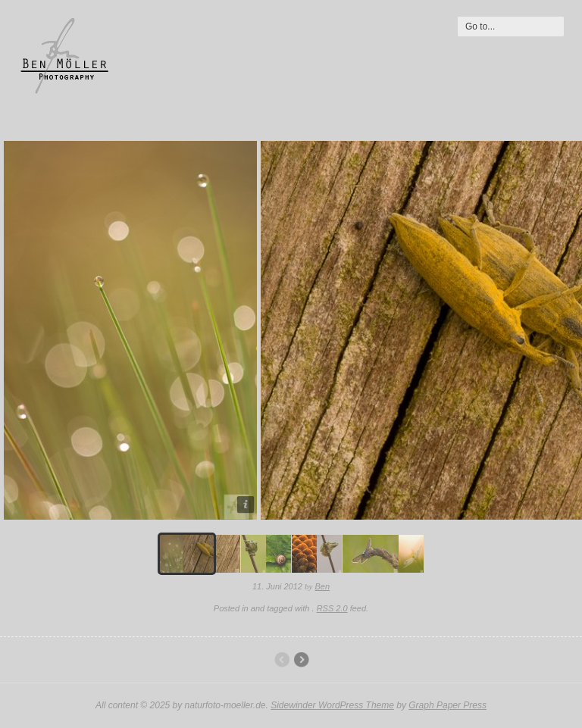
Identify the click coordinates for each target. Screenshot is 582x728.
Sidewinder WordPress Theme (332, 705)
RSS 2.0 (332, 608)
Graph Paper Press (447, 705)
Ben (323, 586)
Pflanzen (301, 660)
